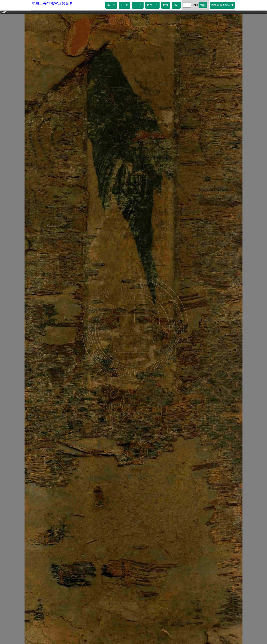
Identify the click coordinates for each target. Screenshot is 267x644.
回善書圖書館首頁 (222, 5)
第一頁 (111, 5)
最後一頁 (152, 5)
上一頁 (138, 5)
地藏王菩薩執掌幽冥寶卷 (52, 3)
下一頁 (124, 5)
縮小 (176, 5)
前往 (203, 5)
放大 (166, 5)
